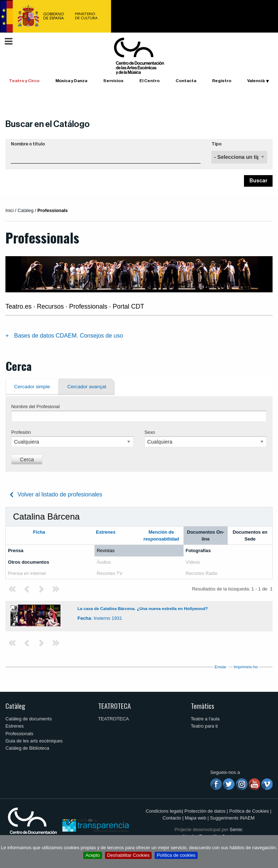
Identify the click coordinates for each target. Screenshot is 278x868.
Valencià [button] (256, 81)
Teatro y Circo (24, 81)
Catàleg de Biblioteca (27, 748)
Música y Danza (71, 81)
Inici (10, 210)
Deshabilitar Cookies (128, 855)
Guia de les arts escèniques (34, 741)
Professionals (19, 734)
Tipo (216, 144)
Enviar (221, 667)
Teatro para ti (204, 726)
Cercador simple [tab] (32, 387)
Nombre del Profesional (35, 407)
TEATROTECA (114, 706)
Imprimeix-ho (246, 667)
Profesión (21, 432)
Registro (222, 81)
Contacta (186, 81)
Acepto (93, 855)
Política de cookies (176, 855)
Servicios (113, 81)
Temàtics (203, 706)
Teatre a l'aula (205, 719)
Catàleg (15, 706)
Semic (236, 829)
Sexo (150, 432)
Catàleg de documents (29, 719)
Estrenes (15, 726)
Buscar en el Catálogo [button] (48, 124)
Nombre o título (28, 144)
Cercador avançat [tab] (87, 387)
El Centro (149, 81)
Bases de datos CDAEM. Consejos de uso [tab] (69, 336)
